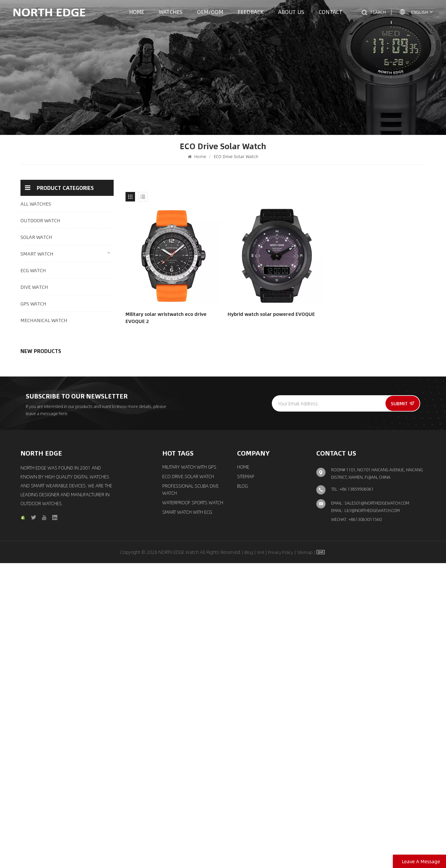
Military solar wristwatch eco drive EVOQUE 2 (166, 318)
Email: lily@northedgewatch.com (365, 815)
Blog (242, 791)
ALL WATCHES (36, 204)
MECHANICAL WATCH (44, 320)
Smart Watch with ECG (187, 817)
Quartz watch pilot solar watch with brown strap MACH (82, 516)
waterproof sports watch (193, 808)
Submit (403, 708)
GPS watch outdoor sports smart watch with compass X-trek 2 (82, 478)
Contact (331, 12)
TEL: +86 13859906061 (352, 794)
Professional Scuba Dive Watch (191, 795)
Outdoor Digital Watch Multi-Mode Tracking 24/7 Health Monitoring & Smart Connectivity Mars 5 (84, 362)
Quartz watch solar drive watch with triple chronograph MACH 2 (82, 439)
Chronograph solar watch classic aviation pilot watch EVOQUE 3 (83, 555)
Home (137, 12)
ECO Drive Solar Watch (188, 782)
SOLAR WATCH (36, 237)
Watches (171, 12)
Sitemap (246, 782)
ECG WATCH (33, 270)
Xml (261, 857)
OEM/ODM (210, 12)
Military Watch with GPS (189, 772)
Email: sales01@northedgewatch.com (370, 808)
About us (291, 12)
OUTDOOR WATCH (40, 220)
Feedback (251, 12)
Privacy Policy (281, 857)
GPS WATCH (33, 304)
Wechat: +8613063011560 (356, 824)
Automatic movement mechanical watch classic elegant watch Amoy (83, 593)
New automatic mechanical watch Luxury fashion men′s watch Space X (83, 632)
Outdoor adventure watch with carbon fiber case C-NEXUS (83, 400)
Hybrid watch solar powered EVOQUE (271, 314)
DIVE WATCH (34, 287)
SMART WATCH (37, 254)
